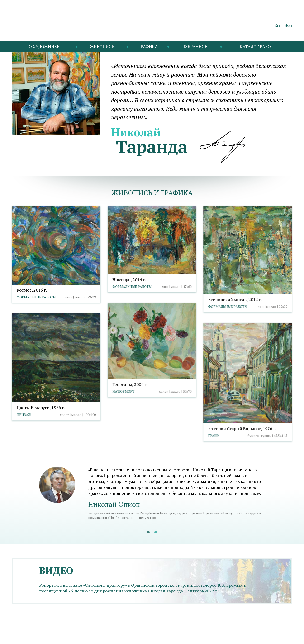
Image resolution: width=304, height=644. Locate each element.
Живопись (102, 46)
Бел (288, 25)
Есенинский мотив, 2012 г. (235, 299)
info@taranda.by (24, 637)
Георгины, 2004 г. (130, 384)
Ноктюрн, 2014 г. (129, 279)
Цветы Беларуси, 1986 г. (41, 407)
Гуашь (214, 435)
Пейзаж (24, 415)
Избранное (195, 46)
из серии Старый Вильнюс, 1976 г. (242, 428)
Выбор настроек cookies (94, 637)
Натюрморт (123, 391)
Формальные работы (36, 297)
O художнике (44, 46)
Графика (148, 46)
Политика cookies (56, 637)
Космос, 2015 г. (32, 290)
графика (177, 193)
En (277, 25)
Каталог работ (257, 46)
